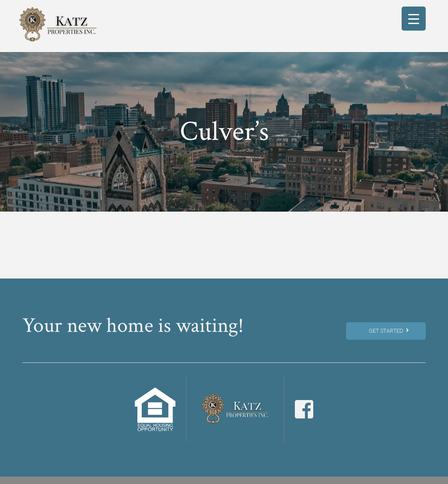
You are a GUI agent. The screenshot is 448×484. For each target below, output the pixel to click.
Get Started (389, 331)
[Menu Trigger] (414, 19)
